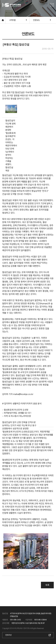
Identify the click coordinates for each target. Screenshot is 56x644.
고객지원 (12, 20)
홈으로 (3, 20)
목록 (47, 585)
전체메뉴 (52, 5)
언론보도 (36, 20)
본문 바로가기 (0, 0)
